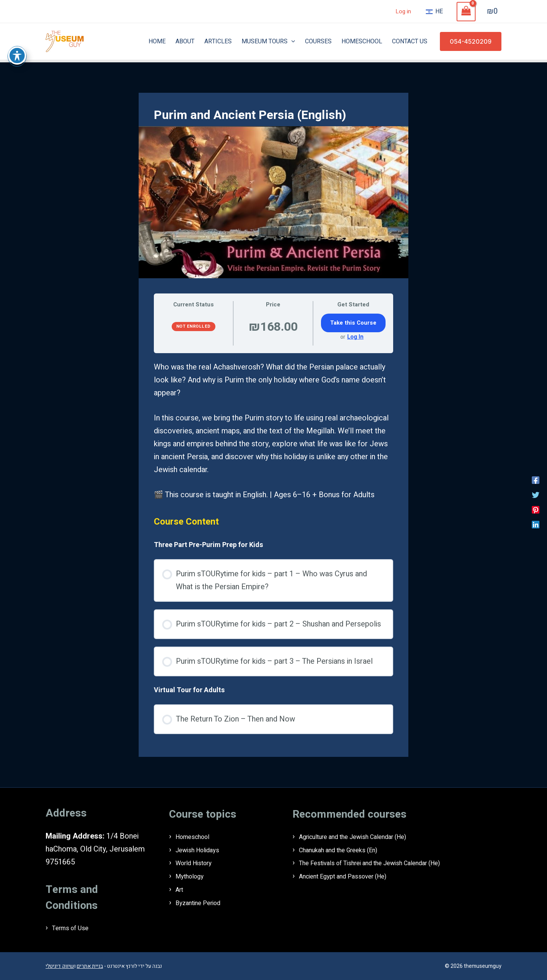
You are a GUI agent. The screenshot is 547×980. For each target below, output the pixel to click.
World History (199, 862)
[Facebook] (536, 479)
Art (181, 888)
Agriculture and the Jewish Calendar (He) (367, 836)
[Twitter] (536, 494)
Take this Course (353, 323)
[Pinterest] (536, 509)
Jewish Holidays (203, 849)
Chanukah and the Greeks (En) (348, 849)
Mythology (193, 875)
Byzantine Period (204, 901)
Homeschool (197, 836)
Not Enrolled (194, 326)
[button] (471, 41)
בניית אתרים (90, 966)
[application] (291, 41)
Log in (403, 11)
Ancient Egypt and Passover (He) (354, 875)
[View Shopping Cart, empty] (466, 12)
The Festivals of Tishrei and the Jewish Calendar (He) (387, 862)
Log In (355, 337)
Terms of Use (75, 928)
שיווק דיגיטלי (60, 966)
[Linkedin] (536, 524)
